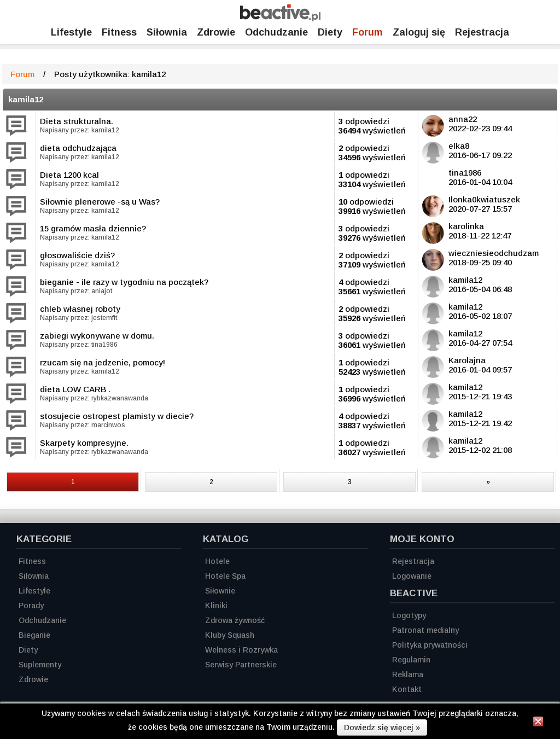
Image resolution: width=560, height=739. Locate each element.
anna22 (463, 119)
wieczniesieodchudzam (494, 253)
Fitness (119, 32)
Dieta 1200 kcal (69, 175)
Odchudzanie (276, 32)
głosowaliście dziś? (77, 255)
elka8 (459, 146)
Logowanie (412, 576)
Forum (367, 32)
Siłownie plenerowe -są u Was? (100, 202)
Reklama (408, 674)
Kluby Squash (230, 635)
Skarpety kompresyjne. (84, 443)
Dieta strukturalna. (77, 121)
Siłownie (220, 591)
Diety (330, 32)
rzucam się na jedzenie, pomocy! (103, 362)
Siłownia (167, 32)
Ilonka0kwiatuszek (484, 199)
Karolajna (467, 360)
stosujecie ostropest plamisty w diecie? (117, 416)
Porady (31, 606)
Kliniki (216, 606)
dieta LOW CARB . (75, 389)
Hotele (217, 561)
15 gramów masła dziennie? (93, 228)
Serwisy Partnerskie (241, 665)
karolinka (466, 226)
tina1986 (465, 173)
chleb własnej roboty (80, 309)
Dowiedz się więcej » (382, 728)
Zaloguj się (419, 32)
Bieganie (34, 635)
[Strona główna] (280, 18)
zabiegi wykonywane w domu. (97, 336)
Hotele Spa (225, 576)
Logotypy (409, 615)
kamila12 (26, 99)
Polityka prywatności (430, 645)
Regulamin (411, 660)
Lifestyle (71, 32)
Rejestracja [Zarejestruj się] (482, 32)
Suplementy (40, 665)
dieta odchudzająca (78, 148)
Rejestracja (413, 561)
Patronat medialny (425, 630)
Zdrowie (216, 32)
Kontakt (407, 689)
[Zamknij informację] (538, 723)
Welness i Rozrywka (241, 650)
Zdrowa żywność (235, 620)
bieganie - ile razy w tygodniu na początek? (124, 282)
